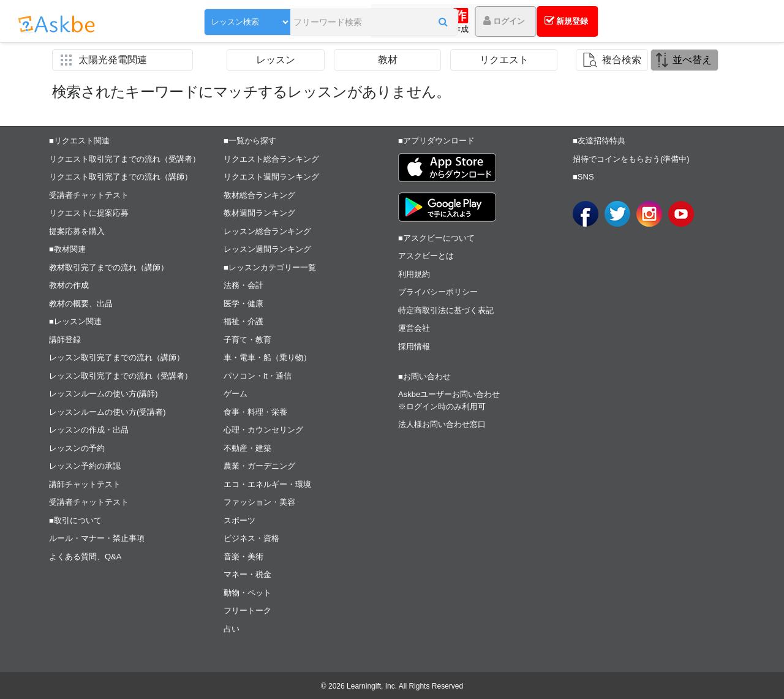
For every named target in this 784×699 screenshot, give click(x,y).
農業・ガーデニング (259, 466)
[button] (395, 23)
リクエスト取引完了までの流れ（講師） (121, 177)
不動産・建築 (247, 448)
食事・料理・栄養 (255, 412)
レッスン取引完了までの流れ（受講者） (121, 376)
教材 (388, 60)
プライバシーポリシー (438, 292)
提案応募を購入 (77, 231)
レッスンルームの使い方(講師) (104, 394)
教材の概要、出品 (81, 304)
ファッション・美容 (259, 502)
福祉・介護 (243, 321)
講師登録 (65, 340)
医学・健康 (243, 304)
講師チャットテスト (85, 484)
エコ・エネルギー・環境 (267, 484)
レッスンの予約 (77, 448)
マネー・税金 (247, 574)
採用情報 (414, 346)
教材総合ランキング (259, 195)
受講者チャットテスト (89, 195)
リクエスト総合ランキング (271, 159)
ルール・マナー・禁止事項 (97, 538)
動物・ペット (247, 593)
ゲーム (236, 394)
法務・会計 (243, 285)
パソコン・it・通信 (258, 376)
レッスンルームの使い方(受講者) (107, 412)
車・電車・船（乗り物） (267, 357)
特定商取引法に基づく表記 (446, 310)
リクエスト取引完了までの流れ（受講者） (125, 159)
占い (232, 629)
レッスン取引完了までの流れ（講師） (117, 357)
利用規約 (414, 274)
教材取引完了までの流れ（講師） (109, 267)
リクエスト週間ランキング (271, 177)
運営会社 (414, 328)
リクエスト (504, 60)
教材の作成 (69, 285)
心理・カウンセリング (263, 430)
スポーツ (239, 520)
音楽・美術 (243, 557)
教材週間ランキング (259, 213)
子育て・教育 (247, 340)
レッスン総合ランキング (267, 231)
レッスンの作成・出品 (89, 430)
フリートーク (247, 610)
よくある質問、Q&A (85, 557)
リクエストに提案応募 (89, 213)
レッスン (276, 60)
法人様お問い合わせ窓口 (442, 424)
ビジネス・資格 (251, 538)
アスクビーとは (426, 256)
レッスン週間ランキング (267, 249)
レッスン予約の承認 (85, 466)
